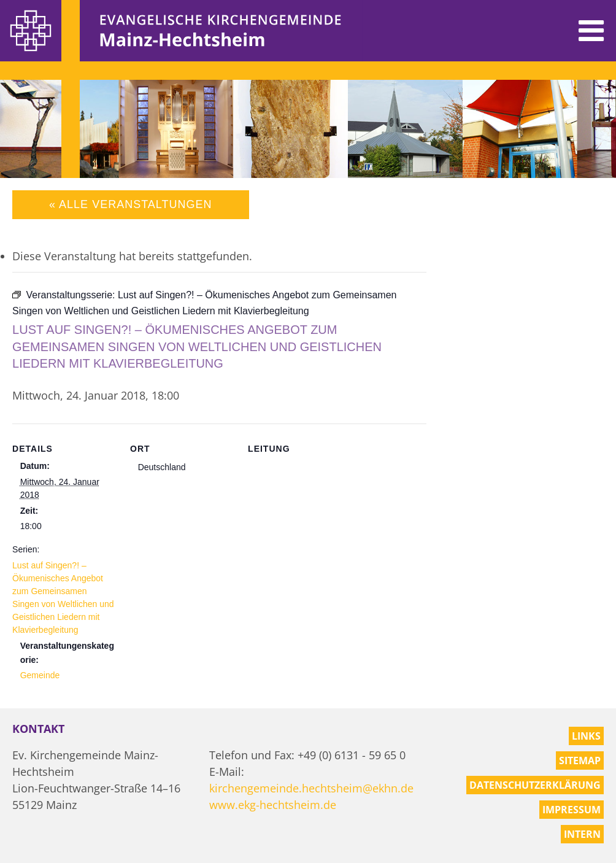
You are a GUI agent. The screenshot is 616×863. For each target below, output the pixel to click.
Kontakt (38, 729)
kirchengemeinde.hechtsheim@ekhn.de (311, 788)
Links (586, 736)
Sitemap (580, 760)
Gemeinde (40, 675)
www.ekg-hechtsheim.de (273, 805)
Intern (582, 834)
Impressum (572, 810)
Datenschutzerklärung (535, 785)
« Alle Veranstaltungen (130, 204)
